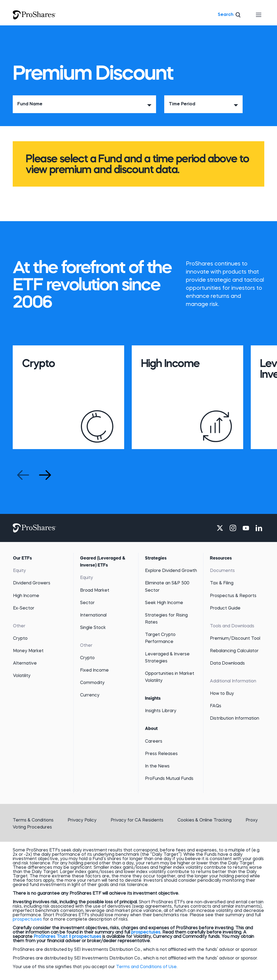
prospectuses (27, 920)
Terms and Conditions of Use (146, 967)
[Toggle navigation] (259, 15)
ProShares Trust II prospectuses (67, 937)
